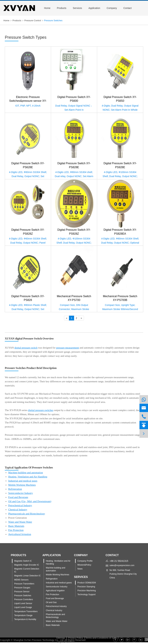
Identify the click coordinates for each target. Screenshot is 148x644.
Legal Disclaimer (66, 642)
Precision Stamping (86, 587)
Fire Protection (16, 530)
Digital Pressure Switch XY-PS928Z (74, 232)
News (80, 569)
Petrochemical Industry (20, 505)
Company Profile (85, 561)
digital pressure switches (41, 410)
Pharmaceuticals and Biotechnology (27, 514)
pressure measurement (68, 348)
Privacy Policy (76, 638)
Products (62, 8)
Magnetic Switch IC (23, 561)
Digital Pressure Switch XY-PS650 (120, 99)
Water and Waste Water (20, 522)
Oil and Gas (51, 602)
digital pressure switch (26, 348)
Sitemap (61, 638)
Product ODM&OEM (87, 583)
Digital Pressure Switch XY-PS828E (74, 165)
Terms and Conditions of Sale (101, 638)
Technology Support (86, 595)
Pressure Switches (53, 20)
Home (47, 8)
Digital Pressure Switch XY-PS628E (28, 165)
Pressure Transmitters (24, 584)
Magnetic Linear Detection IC (27, 576)
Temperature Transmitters (26, 611)
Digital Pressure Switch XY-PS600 (74, 99)
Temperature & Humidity (25, 619)
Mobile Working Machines (22, 485)
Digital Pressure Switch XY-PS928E (120, 165)
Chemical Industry (18, 510)
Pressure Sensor (22, 592)
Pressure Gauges (22, 588)
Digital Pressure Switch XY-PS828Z (28, 232)
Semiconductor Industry (21, 493)
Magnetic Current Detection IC (27, 570)
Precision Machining (86, 591)
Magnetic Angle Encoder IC (27, 565)
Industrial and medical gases (23, 481)
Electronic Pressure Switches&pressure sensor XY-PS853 (28, 99)
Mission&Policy (84, 565)
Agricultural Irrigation (20, 534)
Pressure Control (33, 20)
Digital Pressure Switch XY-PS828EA (120, 232)
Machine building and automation (26, 473)
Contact (128, 8)
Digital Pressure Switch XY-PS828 (28, 298)
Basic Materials (16, 526)
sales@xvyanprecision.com (122, 565)
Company (112, 8)
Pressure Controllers (23, 599)
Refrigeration (15, 489)
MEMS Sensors (21, 580)
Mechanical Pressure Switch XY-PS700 (74, 298)
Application (94, 8)
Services (77, 8)
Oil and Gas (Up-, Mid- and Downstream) (30, 501)
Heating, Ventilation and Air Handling (28, 477)
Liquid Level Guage (23, 607)
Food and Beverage (18, 497)
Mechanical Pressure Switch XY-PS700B (120, 298)
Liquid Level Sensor (23, 603)
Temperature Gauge (23, 615)
